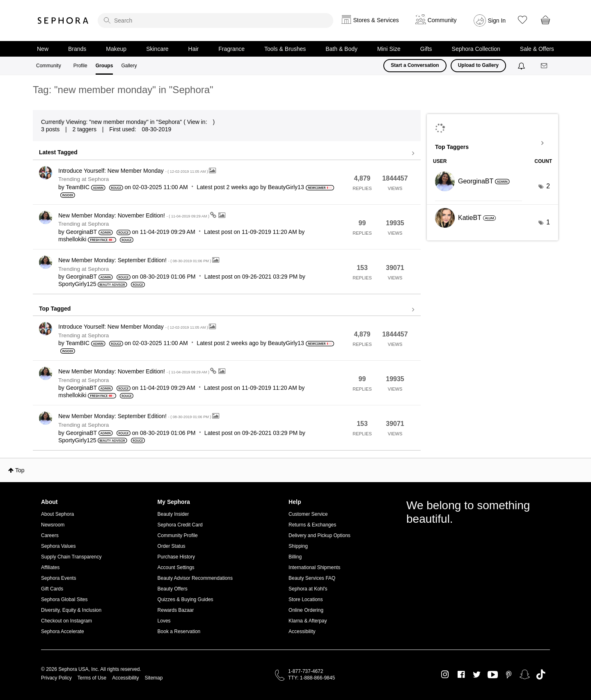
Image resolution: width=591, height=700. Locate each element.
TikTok (541, 675)
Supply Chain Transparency (71, 557)
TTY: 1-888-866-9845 (312, 678)
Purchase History (176, 557)
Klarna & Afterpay (308, 621)
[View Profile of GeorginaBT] (81, 232)
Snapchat (525, 675)
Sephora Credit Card (180, 525)
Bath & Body (341, 49)
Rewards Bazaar (176, 610)
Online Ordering (306, 610)
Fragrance (231, 49)
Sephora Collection (476, 49)
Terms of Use (92, 678)
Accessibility (302, 631)
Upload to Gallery (478, 65)
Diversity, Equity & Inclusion (71, 610)
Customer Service (308, 514)
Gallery (129, 66)
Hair (194, 49)
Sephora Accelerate (63, 631)
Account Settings (176, 567)
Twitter (477, 675)
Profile (80, 66)
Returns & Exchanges (312, 525)
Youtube (493, 675)
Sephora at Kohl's (308, 589)
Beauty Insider (173, 514)
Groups (104, 66)
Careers (50, 535)
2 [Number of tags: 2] (548, 186)
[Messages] (545, 66)
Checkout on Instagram (66, 621)
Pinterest (509, 675)
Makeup (116, 49)
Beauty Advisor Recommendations (195, 578)
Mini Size (389, 49)
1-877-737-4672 (306, 671)
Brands (77, 49)
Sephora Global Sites (64, 599)
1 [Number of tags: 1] (548, 222)
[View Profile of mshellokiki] (72, 239)
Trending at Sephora (84, 179)
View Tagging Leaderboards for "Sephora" (492, 143)
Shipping (298, 546)
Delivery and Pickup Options (320, 535)
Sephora (63, 21)
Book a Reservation (179, 631)
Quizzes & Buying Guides (186, 599)
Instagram (445, 675)
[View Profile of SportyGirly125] (77, 284)
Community (49, 66)
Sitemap (153, 678)
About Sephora (57, 514)
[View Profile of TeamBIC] (78, 187)
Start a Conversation (415, 65)
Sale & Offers (537, 49)
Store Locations (306, 599)
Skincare (157, 49)
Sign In (497, 21)
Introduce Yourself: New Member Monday (134, 171)
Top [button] (20, 470)
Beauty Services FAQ (312, 578)
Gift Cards (52, 589)
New (43, 49)
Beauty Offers (173, 589)
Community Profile (178, 535)
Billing (295, 557)
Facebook (461, 675)
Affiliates (50, 567)
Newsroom (53, 525)
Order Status (172, 546)
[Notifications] (522, 66)
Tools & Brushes (285, 49)
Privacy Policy (56, 678)
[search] (215, 21)
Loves (164, 621)
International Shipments (314, 567)
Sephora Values (58, 546)
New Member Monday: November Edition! (134, 215)
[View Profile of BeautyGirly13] (286, 187)
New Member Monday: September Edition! (135, 260)
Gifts (426, 49)
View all (227, 153)
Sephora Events (58, 578)
